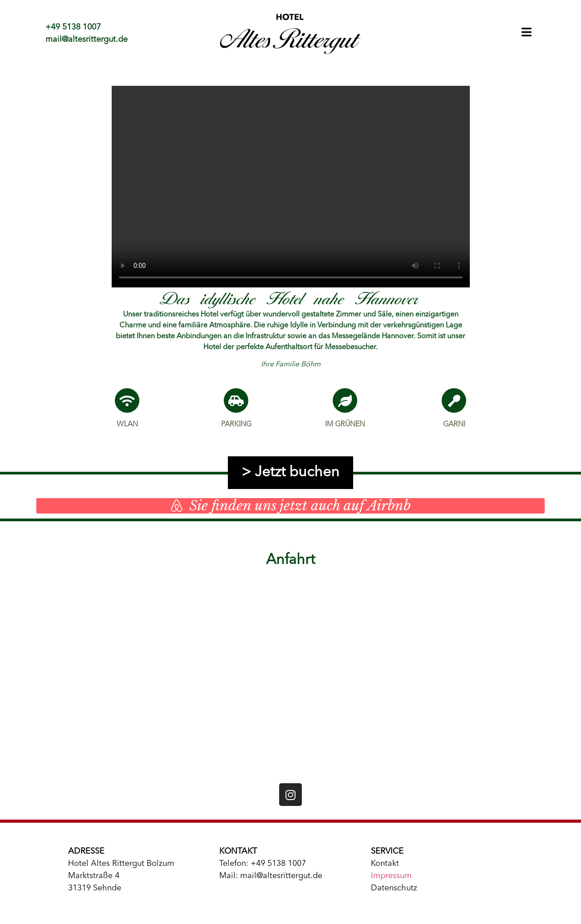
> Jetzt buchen (290, 473)
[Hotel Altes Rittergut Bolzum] (291, 675)
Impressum (391, 876)
